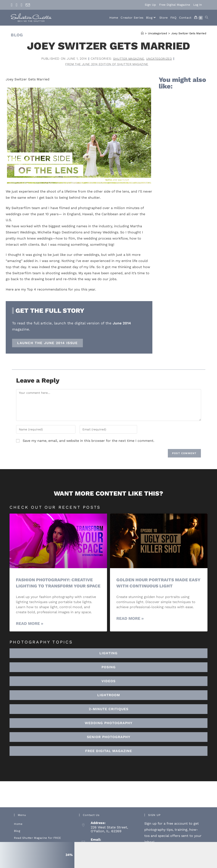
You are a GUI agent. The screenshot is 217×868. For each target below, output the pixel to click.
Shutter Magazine (128, 59)
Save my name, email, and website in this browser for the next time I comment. (88, 441)
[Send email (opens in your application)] (28, 5)
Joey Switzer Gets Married (189, 33)
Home (18, 830)
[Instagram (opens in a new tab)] (17, 5)
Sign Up (150, 5)
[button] (108, 702)
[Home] (142, 33)
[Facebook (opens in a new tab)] (12, 5)
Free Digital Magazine (175, 5)
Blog (17, 837)
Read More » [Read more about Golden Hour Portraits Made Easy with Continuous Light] (130, 619)
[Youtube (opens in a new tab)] (22, 5)
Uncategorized (160, 59)
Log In (198, 5)
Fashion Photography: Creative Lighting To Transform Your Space (56, 586)
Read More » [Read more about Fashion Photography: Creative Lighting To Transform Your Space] (30, 630)
